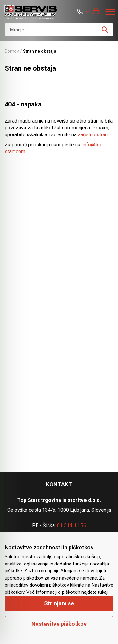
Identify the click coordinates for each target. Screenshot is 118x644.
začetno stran (93, 135)
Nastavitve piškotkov (59, 624)
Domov (12, 51)
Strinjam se (59, 603)
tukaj (103, 592)
